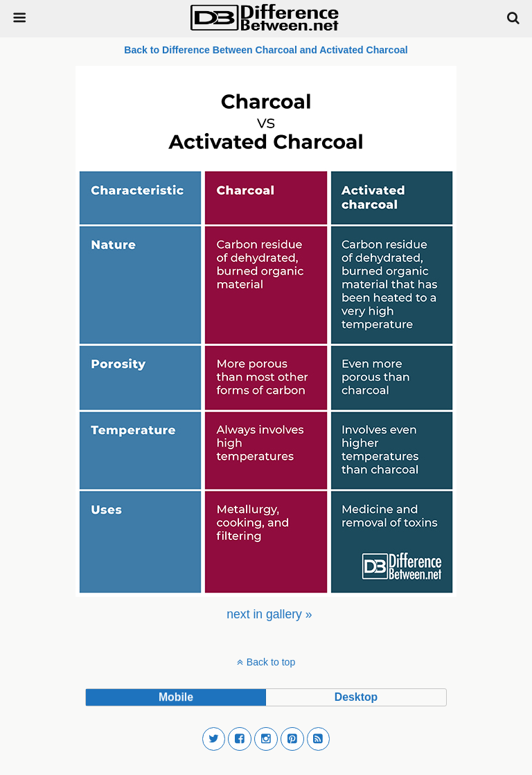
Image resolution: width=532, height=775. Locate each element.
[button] (214, 739)
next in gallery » (269, 614)
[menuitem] (269, 614)
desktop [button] (356, 697)
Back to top (271, 662)
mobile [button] (176, 697)
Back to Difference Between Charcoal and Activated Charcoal (266, 50)
